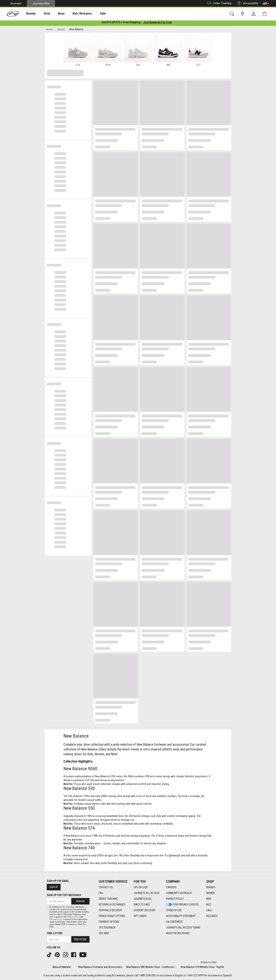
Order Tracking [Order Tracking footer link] (108, 899)
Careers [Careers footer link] (171, 887)
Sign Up (54, 887)
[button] (266, 3)
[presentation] (28, 14)
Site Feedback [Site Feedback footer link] (107, 928)
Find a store (55, 933)
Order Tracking (218, 3)
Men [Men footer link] (209, 899)
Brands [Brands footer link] (211, 887)
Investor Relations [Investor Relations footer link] (178, 933)
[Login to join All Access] (121, 23)
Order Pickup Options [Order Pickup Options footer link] (112, 916)
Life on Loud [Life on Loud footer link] (141, 887)
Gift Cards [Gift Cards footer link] (140, 916)
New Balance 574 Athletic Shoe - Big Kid (202, 967)
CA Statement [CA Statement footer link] (174, 922)
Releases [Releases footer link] (212, 916)
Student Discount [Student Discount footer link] (145, 910)
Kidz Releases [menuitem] (73, 14)
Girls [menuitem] (42, 14)
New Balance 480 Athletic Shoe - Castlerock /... (152, 967)
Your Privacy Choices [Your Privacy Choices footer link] (182, 905)
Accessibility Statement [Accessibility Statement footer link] (181, 916)
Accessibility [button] (247, 3)
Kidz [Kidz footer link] (209, 905)
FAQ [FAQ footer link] (101, 893)
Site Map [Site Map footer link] (104, 933)
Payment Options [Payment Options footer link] (109, 922)
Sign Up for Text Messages (64, 895)
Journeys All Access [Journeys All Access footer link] (147, 893)
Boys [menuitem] (54, 14)
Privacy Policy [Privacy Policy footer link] (175, 899)
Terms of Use (73, 917)
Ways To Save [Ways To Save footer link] (142, 905)
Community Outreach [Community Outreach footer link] (179, 893)
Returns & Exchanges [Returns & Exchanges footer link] (112, 905)
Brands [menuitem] (28, 14)
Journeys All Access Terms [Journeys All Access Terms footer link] (183, 928)
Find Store (80, 939)
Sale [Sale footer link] (209, 910)
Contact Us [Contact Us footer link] (106, 887)
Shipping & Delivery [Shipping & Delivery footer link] (110, 910)
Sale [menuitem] (92, 14)
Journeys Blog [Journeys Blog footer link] (143, 899)
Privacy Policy (56, 919)
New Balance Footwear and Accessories (100, 967)
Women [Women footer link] (210, 893)
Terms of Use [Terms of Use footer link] (174, 910)
